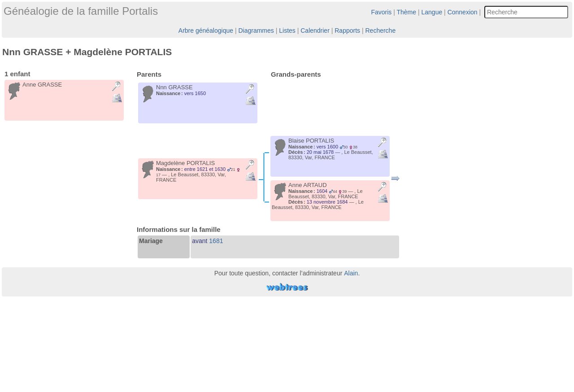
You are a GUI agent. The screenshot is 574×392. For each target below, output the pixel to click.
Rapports (347, 30)
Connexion (463, 12)
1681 (216, 241)
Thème (407, 12)
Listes (287, 30)
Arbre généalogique (206, 30)
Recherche (380, 30)
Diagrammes (256, 30)
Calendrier (315, 30)
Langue (432, 12)
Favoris (381, 12)
